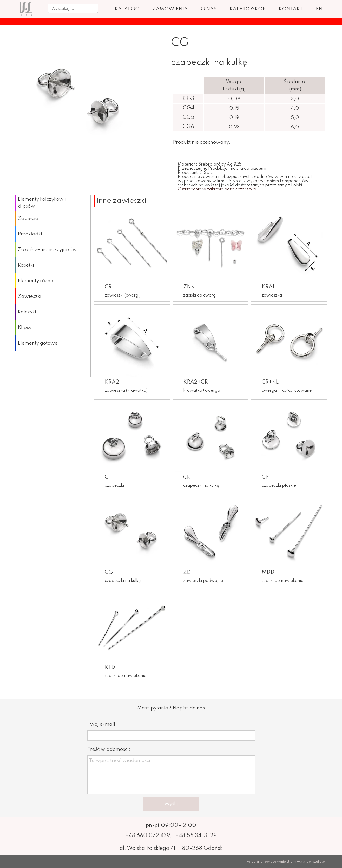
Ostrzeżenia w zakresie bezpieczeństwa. (218, 189)
